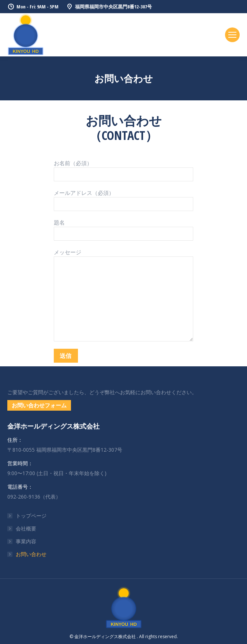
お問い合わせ (31, 554)
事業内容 (26, 541)
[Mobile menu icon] (232, 35)
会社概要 (26, 528)
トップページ (31, 516)
